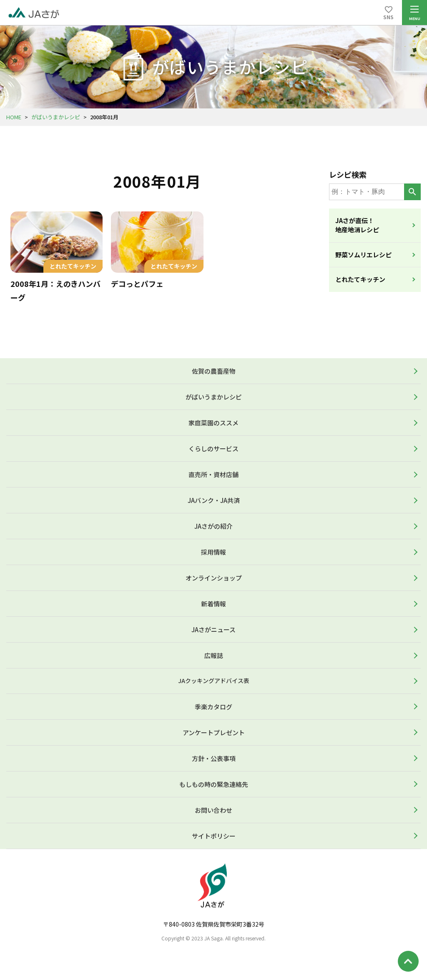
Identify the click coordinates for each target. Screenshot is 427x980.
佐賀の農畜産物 (214, 371)
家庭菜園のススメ (213, 423)
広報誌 (214, 655)
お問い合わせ (213, 810)
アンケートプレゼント (214, 732)
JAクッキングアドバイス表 (214, 681)
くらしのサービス (213, 449)
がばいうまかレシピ (56, 117)
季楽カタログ (213, 707)
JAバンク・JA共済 (214, 500)
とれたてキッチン (360, 279)
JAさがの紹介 (213, 526)
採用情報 (213, 552)
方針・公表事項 (214, 758)
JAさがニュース (213, 629)
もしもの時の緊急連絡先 (214, 784)
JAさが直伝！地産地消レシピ (357, 225)
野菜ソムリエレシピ (363, 255)
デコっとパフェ (137, 284)
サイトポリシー (214, 836)
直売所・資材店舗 (213, 474)
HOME (14, 117)
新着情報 (213, 604)
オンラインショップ (214, 578)
